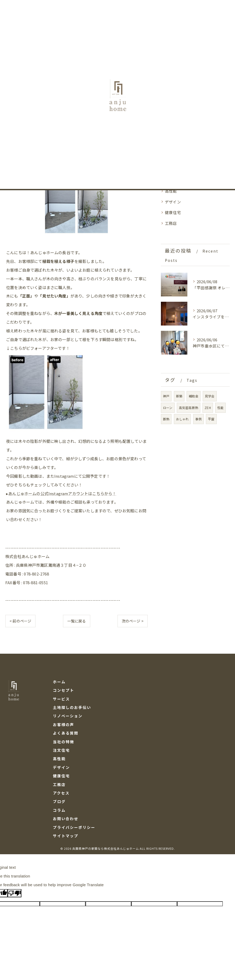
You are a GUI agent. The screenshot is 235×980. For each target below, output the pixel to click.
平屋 (211, 419)
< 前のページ (20, 623)
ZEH (208, 408)
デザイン (173, 202)
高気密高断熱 (189, 408)
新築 (179, 396)
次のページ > (133, 623)
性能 (220, 408)
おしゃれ (182, 419)
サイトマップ (66, 837)
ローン (168, 408)
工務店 (171, 223)
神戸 (166, 396)
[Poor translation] (15, 895)
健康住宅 (173, 212)
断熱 (166, 419)
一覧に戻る (77, 623)
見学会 (210, 396)
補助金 (194, 396)
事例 (198, 419)
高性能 (171, 191)
